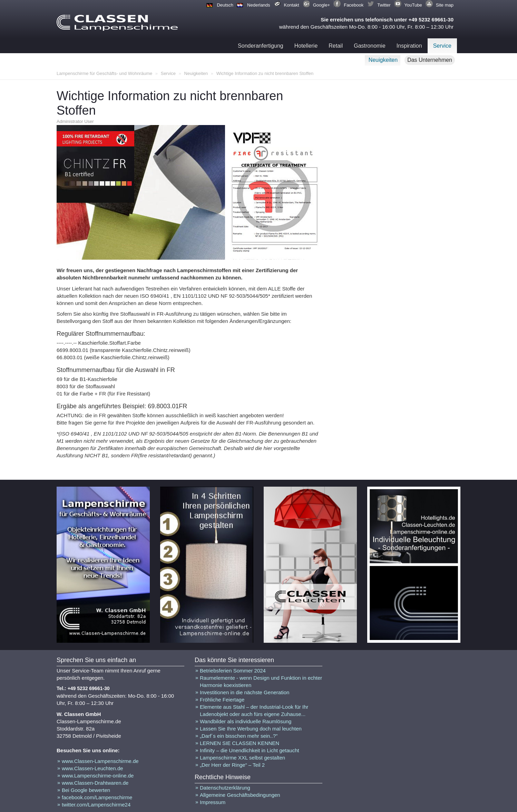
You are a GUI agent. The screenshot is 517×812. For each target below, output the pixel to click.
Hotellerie (306, 46)
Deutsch (225, 5)
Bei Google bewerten (86, 790)
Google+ (322, 5)
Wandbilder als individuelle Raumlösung (246, 721)
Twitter (384, 5)
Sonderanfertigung (261, 46)
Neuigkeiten (383, 60)
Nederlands (259, 5)
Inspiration (409, 46)
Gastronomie (370, 46)
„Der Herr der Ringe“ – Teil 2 (232, 765)
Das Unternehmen (430, 60)
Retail (336, 46)
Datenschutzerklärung (225, 788)
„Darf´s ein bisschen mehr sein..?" (239, 736)
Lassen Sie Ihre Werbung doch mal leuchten (251, 729)
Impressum (213, 802)
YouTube (413, 5)
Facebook (354, 5)
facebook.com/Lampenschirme (97, 797)
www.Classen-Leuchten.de (92, 768)
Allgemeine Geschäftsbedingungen (240, 795)
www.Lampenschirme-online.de (98, 776)
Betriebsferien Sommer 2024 (233, 671)
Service (442, 46)
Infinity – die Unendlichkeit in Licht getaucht (250, 750)
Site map (445, 5)
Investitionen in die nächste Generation (245, 692)
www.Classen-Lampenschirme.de (100, 761)
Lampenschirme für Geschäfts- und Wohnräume (104, 73)
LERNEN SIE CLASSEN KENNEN (240, 743)
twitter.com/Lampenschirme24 (96, 805)
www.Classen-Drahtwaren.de (95, 783)
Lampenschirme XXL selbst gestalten (242, 758)
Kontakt (292, 5)
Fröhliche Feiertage (222, 700)
